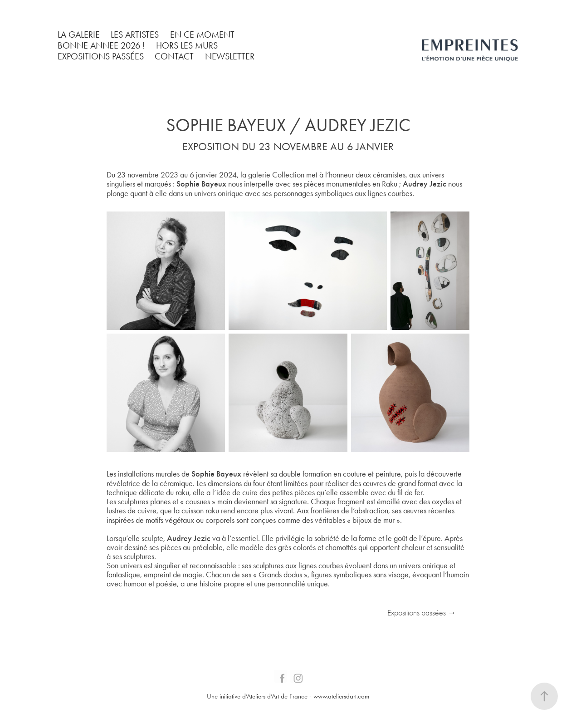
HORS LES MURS (187, 45)
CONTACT (174, 56)
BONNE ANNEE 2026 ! (101, 45)
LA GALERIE (79, 34)
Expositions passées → (422, 613)
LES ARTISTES (135, 34)
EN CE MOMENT (202, 34)
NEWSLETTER (230, 56)
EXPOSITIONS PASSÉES (101, 56)
